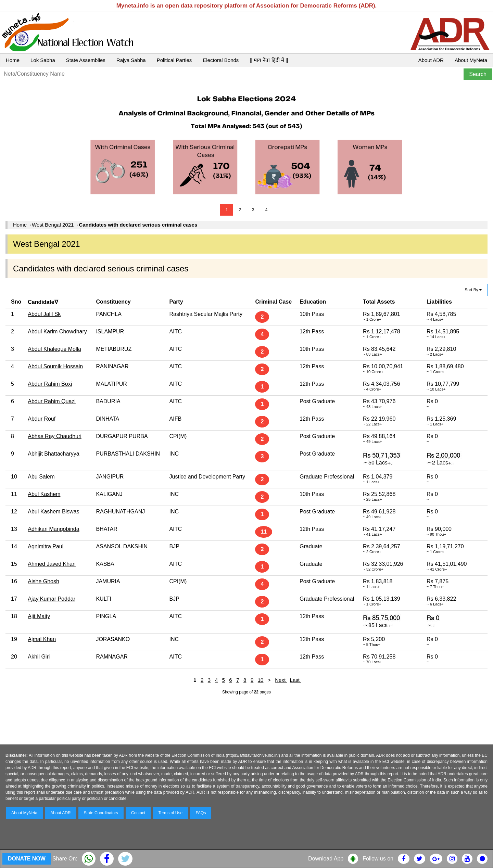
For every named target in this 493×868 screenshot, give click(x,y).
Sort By (473, 290)
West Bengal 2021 (53, 225)
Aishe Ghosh (43, 581)
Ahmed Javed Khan (52, 564)
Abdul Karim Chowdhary (57, 331)
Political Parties (174, 60)
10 (261, 680)
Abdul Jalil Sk (44, 314)
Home (13, 60)
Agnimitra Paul (46, 546)
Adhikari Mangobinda (53, 529)
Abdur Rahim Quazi (52, 401)
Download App (326, 859)
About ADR (431, 60)
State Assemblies (86, 60)
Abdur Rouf (42, 419)
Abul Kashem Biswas (53, 512)
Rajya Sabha (131, 60)
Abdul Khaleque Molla (54, 349)
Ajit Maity (39, 616)
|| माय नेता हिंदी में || (269, 60)
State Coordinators (101, 813)
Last (296, 680)
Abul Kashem (44, 494)
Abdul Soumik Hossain (55, 366)
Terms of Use (171, 813)
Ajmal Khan (42, 639)
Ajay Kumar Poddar (52, 599)
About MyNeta (471, 60)
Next (281, 680)
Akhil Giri (39, 657)
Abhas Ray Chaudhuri (55, 436)
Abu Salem (41, 477)
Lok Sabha (43, 60)
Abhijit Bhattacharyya (53, 454)
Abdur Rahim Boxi (50, 384)
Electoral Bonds (221, 60)
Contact (138, 813)
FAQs (201, 813)
